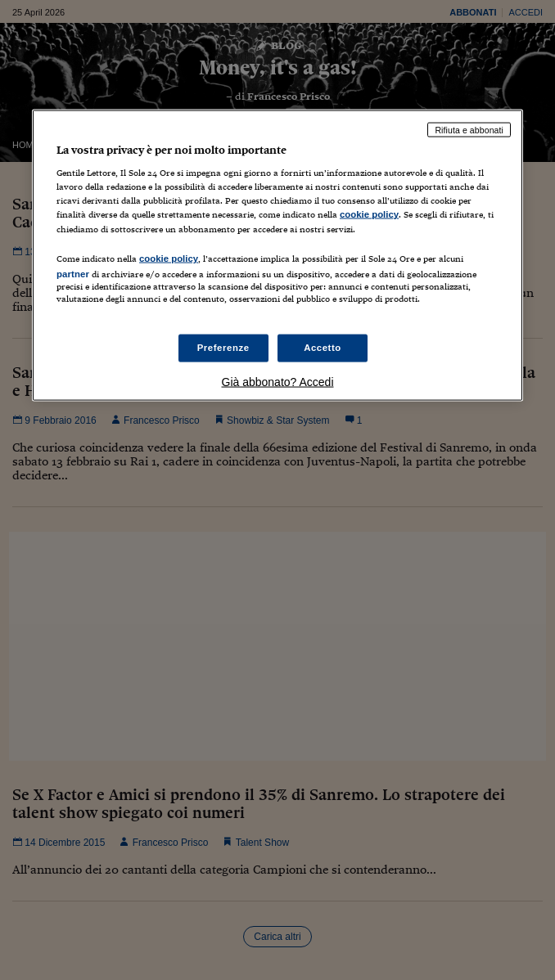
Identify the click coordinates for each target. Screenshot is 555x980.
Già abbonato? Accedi (278, 381)
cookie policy (369, 214)
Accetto (323, 348)
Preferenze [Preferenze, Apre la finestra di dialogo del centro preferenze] (223, 348)
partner (73, 273)
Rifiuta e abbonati (469, 129)
